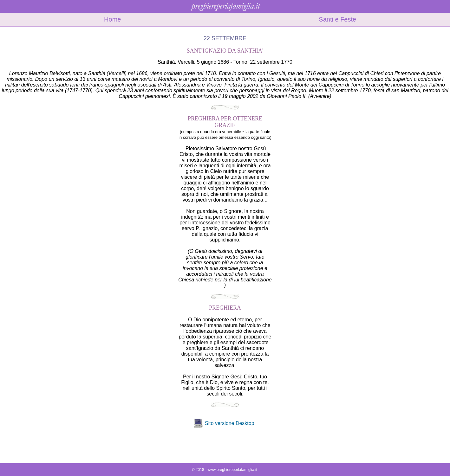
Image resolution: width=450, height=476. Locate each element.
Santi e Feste (337, 19)
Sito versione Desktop (230, 423)
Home (112, 19)
